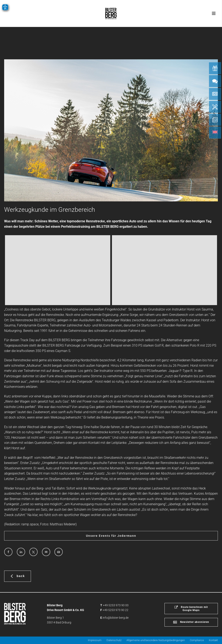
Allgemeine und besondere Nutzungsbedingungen (156, 640)
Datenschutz (114, 640)
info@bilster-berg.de (116, 618)
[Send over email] (46, 552)
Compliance (197, 640)
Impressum (95, 640)
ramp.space (30, 524)
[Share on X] (33, 552)
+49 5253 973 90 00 (116, 605)
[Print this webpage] (59, 552)
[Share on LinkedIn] (21, 552)
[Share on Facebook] (8, 552)
